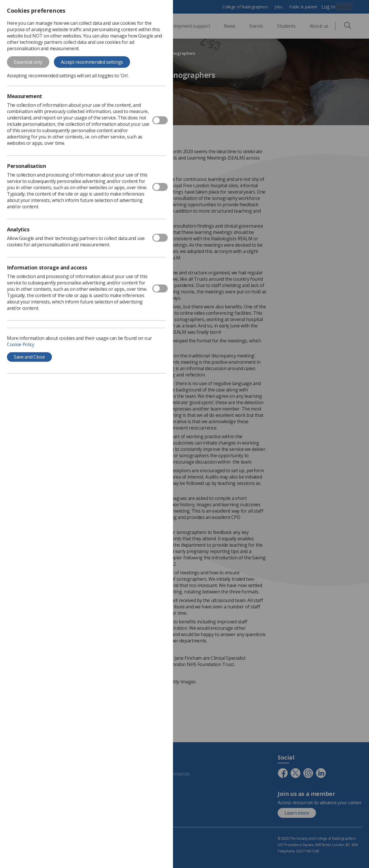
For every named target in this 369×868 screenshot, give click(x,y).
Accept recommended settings (92, 62)
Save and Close (29, 357)
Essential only (28, 62)
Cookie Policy (21, 344)
